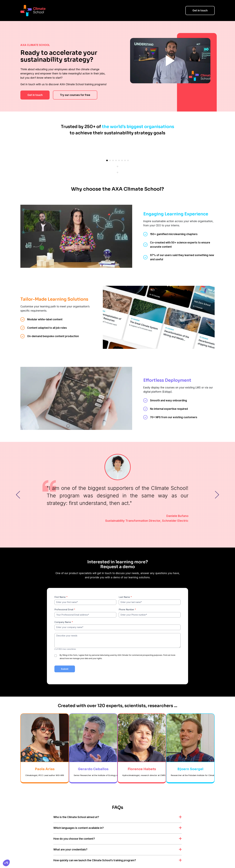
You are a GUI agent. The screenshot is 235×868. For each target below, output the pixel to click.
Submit (65, 657)
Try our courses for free (75, 95)
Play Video (170, 61)
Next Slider (217, 483)
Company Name (64, 610)
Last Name (125, 585)
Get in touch (200, 11)
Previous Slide (18, 483)
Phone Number (127, 597)
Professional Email (65, 597)
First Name (61, 585)
